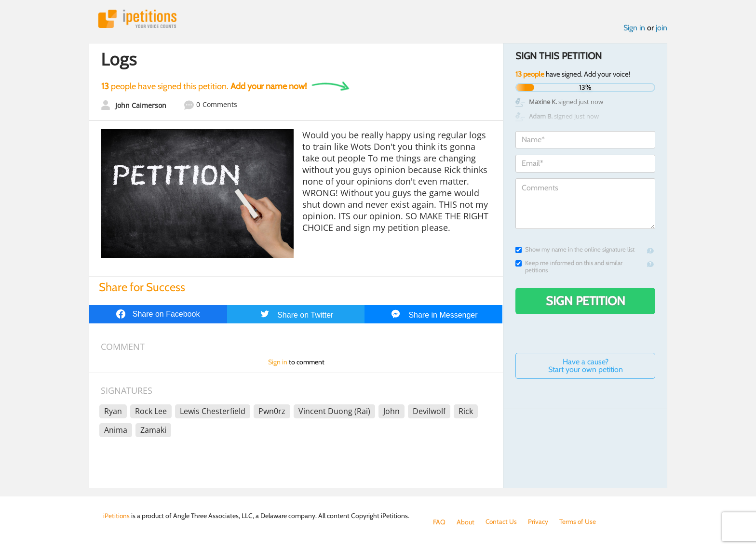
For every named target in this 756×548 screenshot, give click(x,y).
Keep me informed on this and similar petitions (569, 267)
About (466, 522)
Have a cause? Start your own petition (586, 366)
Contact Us (502, 522)
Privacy (539, 522)
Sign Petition (586, 301)
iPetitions (138, 19)
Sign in (634, 28)
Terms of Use (579, 522)
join (661, 28)
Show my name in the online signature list (575, 250)
